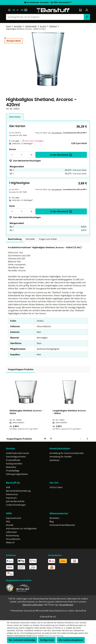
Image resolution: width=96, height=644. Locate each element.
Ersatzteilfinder (13, 460)
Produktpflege (13, 471)
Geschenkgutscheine (16, 457)
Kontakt (10, 525)
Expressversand (13, 518)
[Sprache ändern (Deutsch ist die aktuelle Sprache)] (17, 10)
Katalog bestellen (14, 464)
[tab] (15, 239)
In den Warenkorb (61, 155)
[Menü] (9, 10)
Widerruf (10, 543)
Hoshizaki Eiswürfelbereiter (62, 525)
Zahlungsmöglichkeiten (17, 474)
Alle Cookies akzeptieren (71, 640)
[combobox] (45, 17)
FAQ (8, 522)
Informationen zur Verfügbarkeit (21, 529)
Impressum (11, 498)
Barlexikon (54, 518)
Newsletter (11, 467)
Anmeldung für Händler (61, 457)
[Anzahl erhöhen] (31, 155)
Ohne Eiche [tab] (15, 117)
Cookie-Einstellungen (16, 505)
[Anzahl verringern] (12, 155)
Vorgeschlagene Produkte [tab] (21, 369)
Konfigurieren (47, 640)
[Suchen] (87, 17)
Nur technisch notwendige (22, 640)
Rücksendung (12, 536)
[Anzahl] (22, 155)
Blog (52, 522)
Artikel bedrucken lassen (18, 453)
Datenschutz (12, 494)
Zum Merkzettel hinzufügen (25, 161)
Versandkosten (57, 133)
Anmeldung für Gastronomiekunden (67, 453)
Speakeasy (54, 460)
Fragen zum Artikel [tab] (48, 239)
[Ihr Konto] (87, 10)
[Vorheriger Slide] (81, 439)
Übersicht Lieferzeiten (33, 605)
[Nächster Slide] (87, 439)
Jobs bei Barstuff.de (15, 501)
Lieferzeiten (11, 532)
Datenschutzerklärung (54, 636)
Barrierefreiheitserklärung (18, 491)
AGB (8, 487)
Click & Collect (56, 487)
